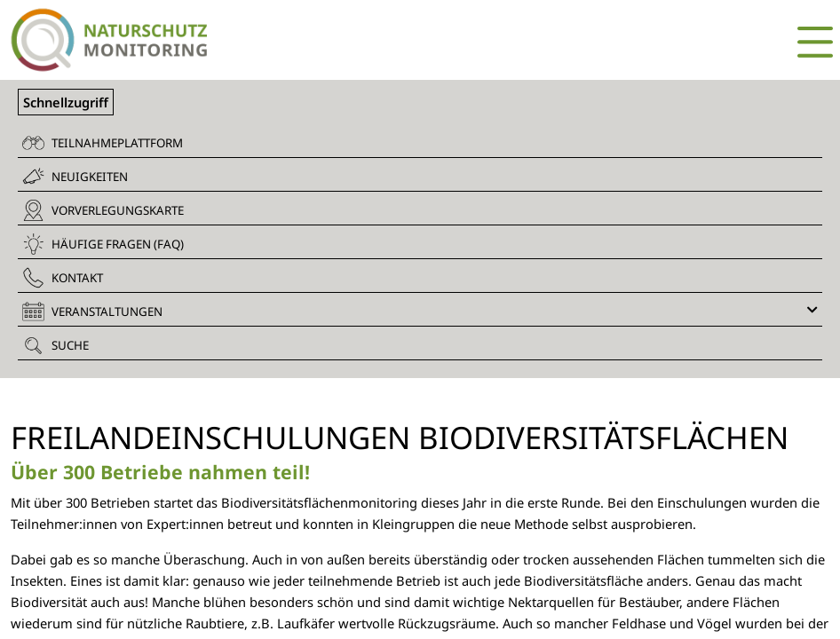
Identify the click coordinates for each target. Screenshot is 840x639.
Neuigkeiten (75, 176)
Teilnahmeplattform (103, 143)
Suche (55, 345)
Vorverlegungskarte (103, 210)
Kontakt (63, 278)
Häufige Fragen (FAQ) (103, 244)
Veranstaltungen (420, 312)
